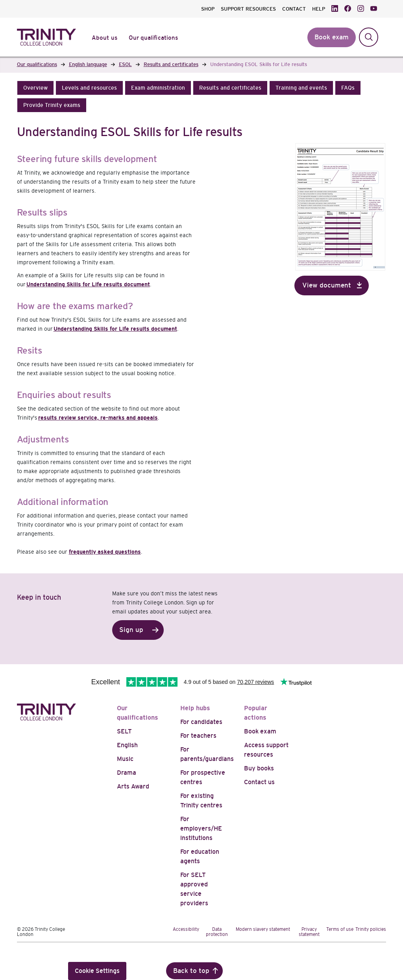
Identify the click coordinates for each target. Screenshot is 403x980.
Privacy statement (309, 932)
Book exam (260, 731)
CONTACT (294, 9)
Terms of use (340, 929)
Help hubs (195, 708)
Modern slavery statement (263, 929)
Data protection (217, 932)
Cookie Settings (97, 971)
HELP (319, 9)
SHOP (208, 9)
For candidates (201, 722)
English (127, 745)
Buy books (259, 768)
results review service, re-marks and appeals (98, 418)
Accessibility (186, 929)
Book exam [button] (332, 37)
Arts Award (133, 786)
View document (327, 285)
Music (125, 759)
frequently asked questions (105, 552)
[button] (35, 88)
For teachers (198, 736)
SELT (124, 731)
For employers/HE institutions (201, 828)
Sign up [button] (131, 630)
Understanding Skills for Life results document (88, 284)
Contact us (259, 782)
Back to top (191, 971)
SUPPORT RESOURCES (248, 9)
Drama (127, 773)
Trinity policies (371, 929)
